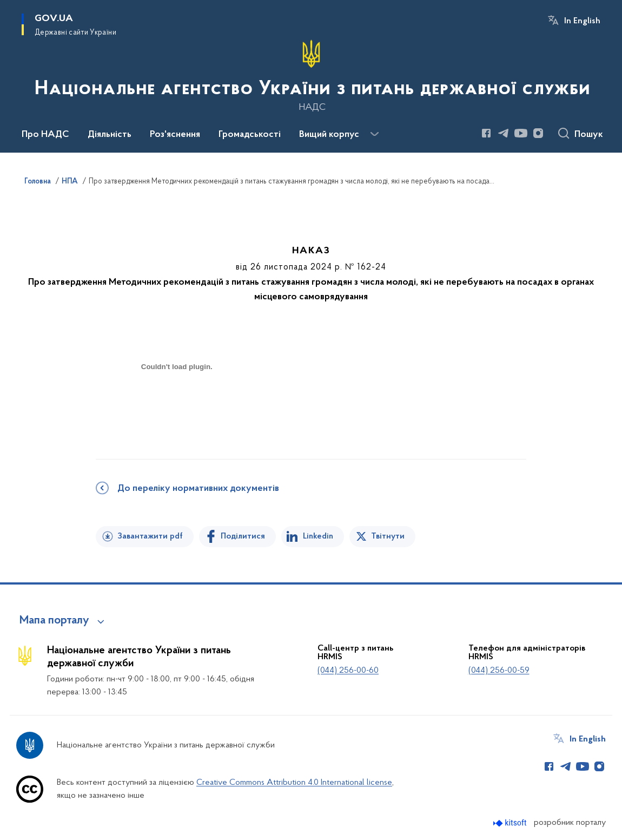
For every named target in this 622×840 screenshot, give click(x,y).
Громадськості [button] (250, 135)
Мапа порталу (54, 621)
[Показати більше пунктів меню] (374, 134)
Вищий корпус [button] (329, 135)
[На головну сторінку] (311, 75)
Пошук (589, 135)
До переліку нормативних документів (198, 489)
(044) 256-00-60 (348, 671)
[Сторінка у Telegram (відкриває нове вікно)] (504, 133)
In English (582, 21)
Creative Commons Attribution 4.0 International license (294, 783)
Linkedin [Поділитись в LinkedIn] (318, 536)
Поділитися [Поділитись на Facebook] (243, 536)
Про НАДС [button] (45, 135)
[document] (177, 405)
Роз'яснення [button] (175, 135)
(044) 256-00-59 (499, 671)
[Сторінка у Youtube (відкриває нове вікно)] (521, 133)
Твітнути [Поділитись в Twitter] (388, 536)
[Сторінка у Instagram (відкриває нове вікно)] (538, 133)
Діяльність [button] (110, 135)
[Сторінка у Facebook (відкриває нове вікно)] (486, 133)
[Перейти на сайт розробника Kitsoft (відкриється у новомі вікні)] (511, 823)
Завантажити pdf (150, 536)
